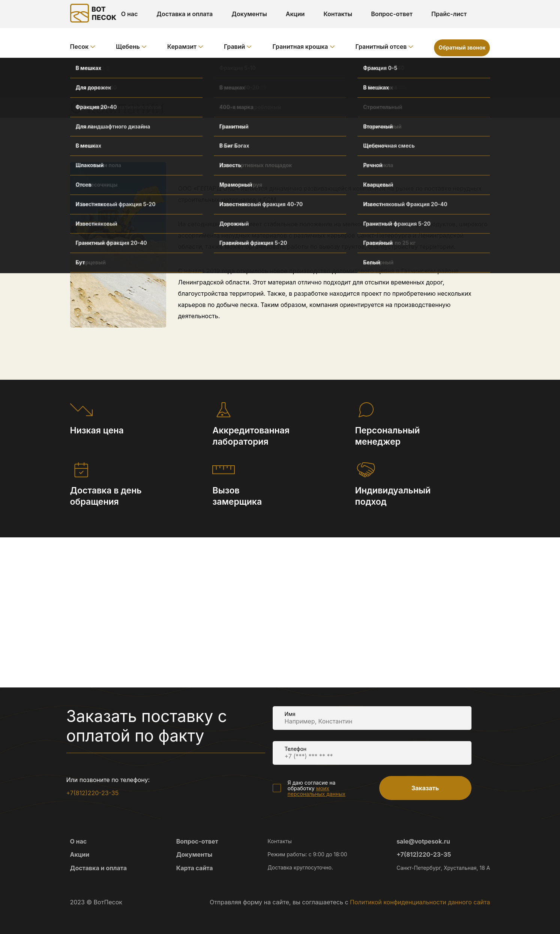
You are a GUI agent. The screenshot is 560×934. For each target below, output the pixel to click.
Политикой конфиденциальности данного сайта (420, 902)
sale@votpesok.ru (423, 841)
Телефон (296, 749)
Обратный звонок (462, 47)
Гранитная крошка (300, 47)
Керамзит (182, 47)
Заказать (425, 788)
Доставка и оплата (185, 14)
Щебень (128, 47)
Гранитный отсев (381, 47)
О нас (130, 14)
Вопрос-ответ (392, 14)
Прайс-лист (449, 14)
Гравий (234, 47)
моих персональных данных (317, 791)
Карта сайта (195, 868)
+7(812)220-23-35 (93, 793)
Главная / (85, 69)
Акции (295, 14)
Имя (290, 714)
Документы (249, 14)
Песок (80, 47)
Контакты (338, 14)
